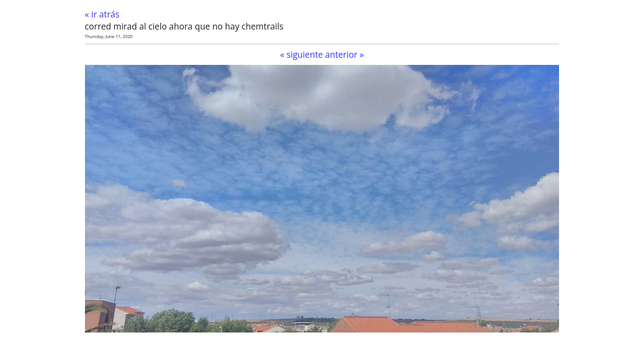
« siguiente (301, 54)
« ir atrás (102, 14)
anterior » (345, 54)
